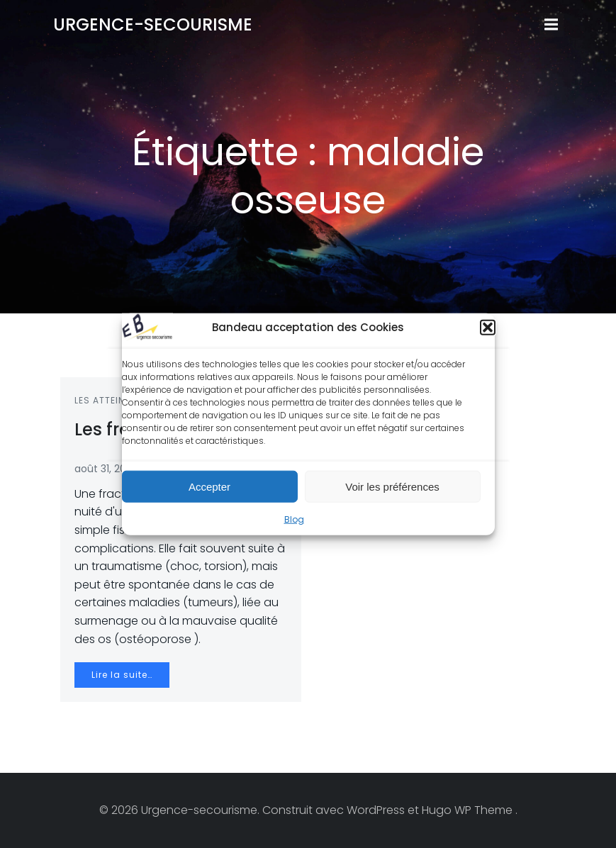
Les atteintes (108, 400)
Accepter (209, 487)
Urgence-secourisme (153, 24)
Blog (294, 521)
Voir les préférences (392, 487)
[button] (488, 329)
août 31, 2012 (105, 469)
